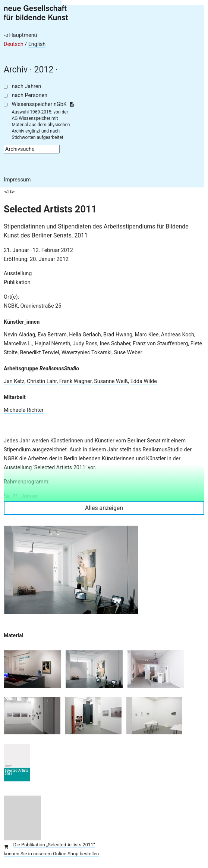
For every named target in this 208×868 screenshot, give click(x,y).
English (37, 44)
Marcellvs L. (18, 344)
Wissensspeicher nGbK (43, 104)
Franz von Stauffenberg (160, 344)
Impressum (17, 180)
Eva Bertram (52, 335)
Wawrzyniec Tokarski (86, 353)
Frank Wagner (75, 381)
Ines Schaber (115, 344)
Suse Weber (128, 353)
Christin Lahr (42, 381)
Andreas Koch (178, 335)
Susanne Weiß (111, 381)
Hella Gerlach (85, 335)
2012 (44, 70)
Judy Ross (85, 344)
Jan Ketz (14, 381)
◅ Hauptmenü (21, 35)
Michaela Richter (24, 410)
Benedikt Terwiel (40, 353)
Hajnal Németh (52, 344)
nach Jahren (27, 86)
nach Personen (30, 95)
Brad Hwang (118, 335)
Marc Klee (146, 335)
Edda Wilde (144, 381)
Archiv (16, 70)
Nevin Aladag (20, 335)
